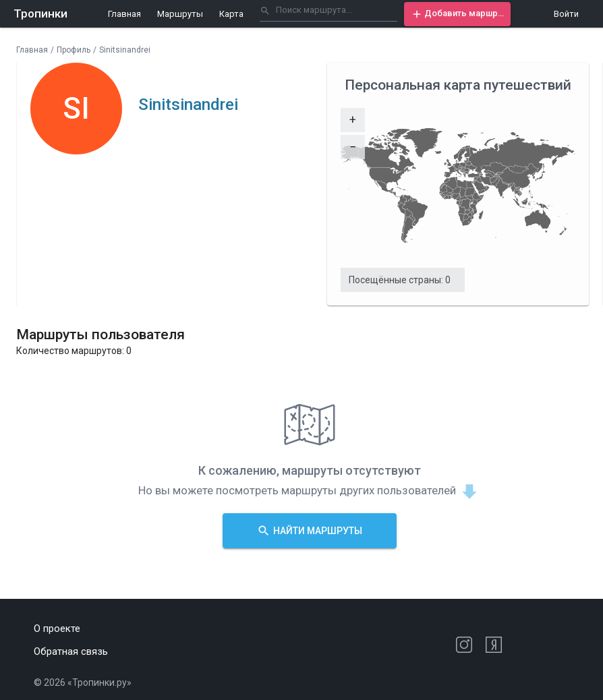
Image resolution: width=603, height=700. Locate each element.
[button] (457, 14)
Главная (124, 14)
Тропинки (40, 13)
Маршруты (180, 14)
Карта (231, 14)
